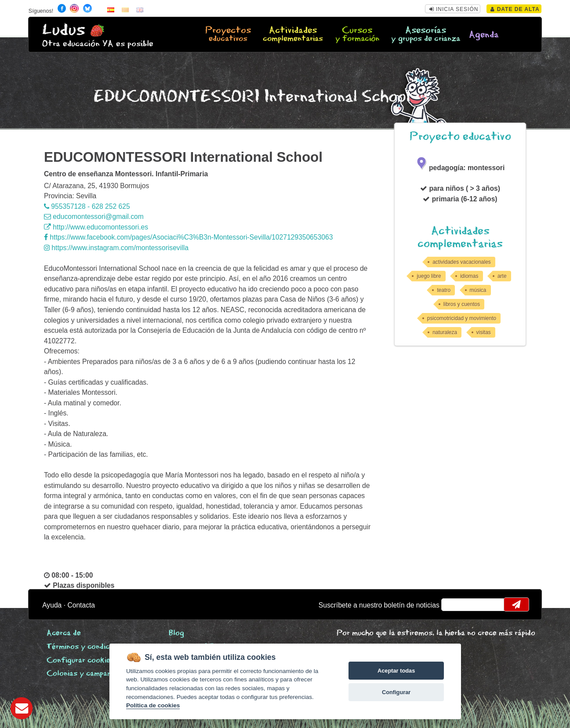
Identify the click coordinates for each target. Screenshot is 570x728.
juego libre (429, 276)
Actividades (293, 35)
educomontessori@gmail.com (94, 217)
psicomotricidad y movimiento (462, 318)
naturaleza (445, 332)
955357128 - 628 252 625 (87, 206)
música (478, 290)
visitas (484, 332)
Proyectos (228, 35)
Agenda (484, 35)
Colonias (90, 674)
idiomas (469, 276)
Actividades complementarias (460, 237)
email (454, 604)
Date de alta (515, 9)
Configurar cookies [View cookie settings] (80, 661)
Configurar (396, 692)
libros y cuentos (462, 304)
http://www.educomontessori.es (96, 227)
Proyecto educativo (460, 136)
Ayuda (52, 605)
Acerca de (64, 633)
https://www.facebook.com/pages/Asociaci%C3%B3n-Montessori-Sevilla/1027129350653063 (188, 237)
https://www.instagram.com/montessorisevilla (116, 248)
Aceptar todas (396, 671)
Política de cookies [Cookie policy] (153, 705)
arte (502, 276)
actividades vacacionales (462, 262)
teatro (444, 290)
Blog (176, 633)
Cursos (357, 35)
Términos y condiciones (87, 647)
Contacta (81, 605)
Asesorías (426, 35)
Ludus (64, 30)
